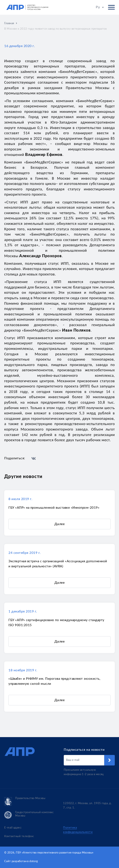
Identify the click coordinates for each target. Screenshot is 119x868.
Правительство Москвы (25, 802)
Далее (59, 524)
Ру (100, 7)
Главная (9, 23)
